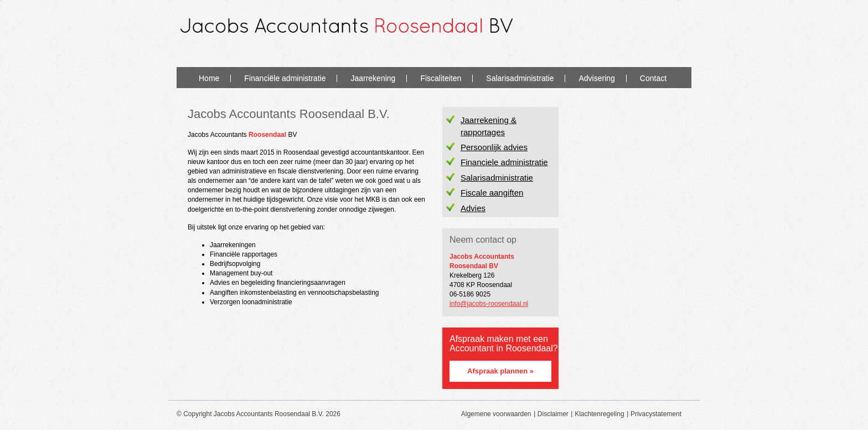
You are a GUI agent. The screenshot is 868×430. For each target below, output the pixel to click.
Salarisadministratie (520, 78)
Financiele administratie (504, 162)
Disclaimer (553, 414)
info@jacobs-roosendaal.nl (489, 304)
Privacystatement (656, 414)
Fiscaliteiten (441, 78)
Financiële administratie (285, 78)
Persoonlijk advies (494, 147)
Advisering (596, 78)
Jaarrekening (373, 78)
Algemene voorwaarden (496, 414)
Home (209, 78)
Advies (473, 208)
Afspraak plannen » (500, 371)
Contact (653, 78)
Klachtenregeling (599, 414)
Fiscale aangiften (492, 193)
